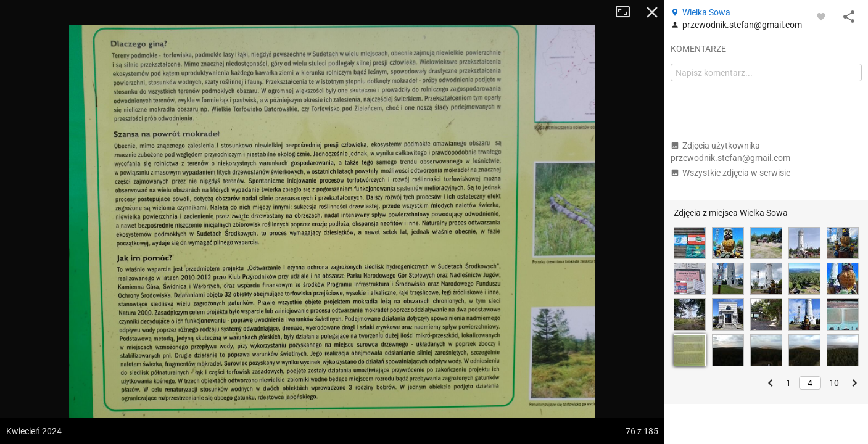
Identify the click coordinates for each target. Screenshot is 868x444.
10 (834, 383)
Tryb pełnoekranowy (627, 12)
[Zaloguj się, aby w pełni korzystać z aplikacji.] (821, 16)
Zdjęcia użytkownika (730, 152)
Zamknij (652, 12)
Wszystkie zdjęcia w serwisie (730, 173)
